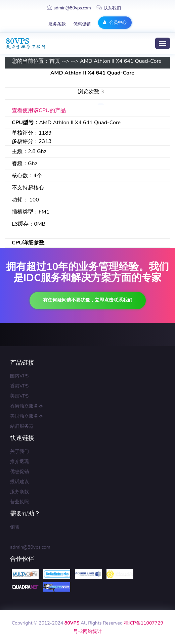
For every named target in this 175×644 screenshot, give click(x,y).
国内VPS (19, 376)
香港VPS (19, 386)
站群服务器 (22, 426)
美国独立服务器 (27, 416)
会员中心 (115, 22)
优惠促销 (82, 24)
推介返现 (19, 462)
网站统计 (92, 631)
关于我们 (19, 451)
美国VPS (19, 396)
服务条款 (57, 24)
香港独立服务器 (27, 406)
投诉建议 (19, 482)
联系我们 (108, 8)
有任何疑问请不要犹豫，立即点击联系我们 (88, 300)
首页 (55, 61)
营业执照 (19, 502)
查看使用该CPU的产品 (39, 110)
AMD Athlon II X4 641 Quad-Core (121, 61)
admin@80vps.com (69, 8)
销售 (15, 527)
